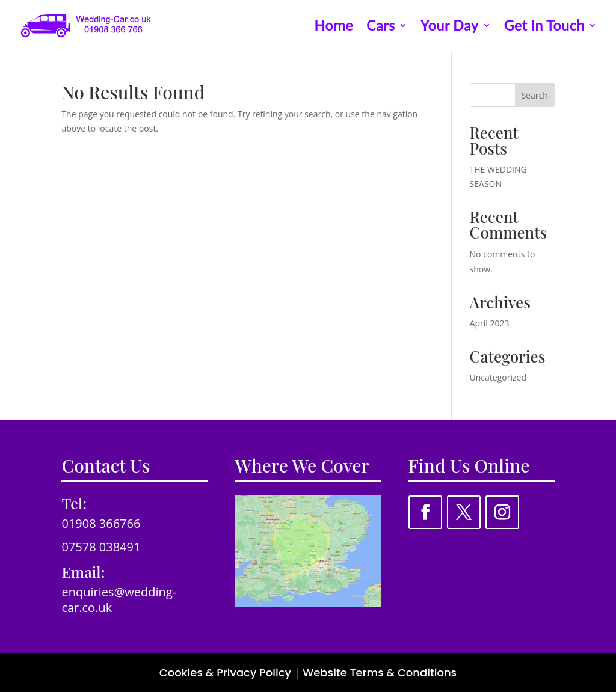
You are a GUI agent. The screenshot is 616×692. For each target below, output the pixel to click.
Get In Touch (544, 27)
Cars (381, 27)
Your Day (450, 27)
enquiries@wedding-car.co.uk (119, 600)
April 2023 (490, 323)
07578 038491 (101, 547)
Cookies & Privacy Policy (225, 672)
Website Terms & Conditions (380, 672)
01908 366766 (101, 523)
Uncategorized (498, 377)
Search (534, 95)
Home (334, 27)
